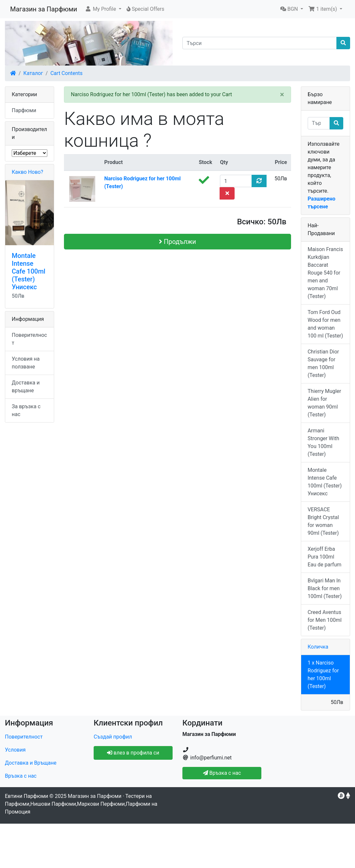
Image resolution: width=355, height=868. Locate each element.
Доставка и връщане (26, 387)
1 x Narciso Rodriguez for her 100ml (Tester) (323, 674)
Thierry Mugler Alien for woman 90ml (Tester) (324, 403)
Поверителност (29, 339)
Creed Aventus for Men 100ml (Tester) (325, 620)
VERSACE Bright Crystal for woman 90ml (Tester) (323, 521)
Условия (15, 750)
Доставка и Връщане (31, 763)
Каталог (33, 73)
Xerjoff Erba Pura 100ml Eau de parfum (325, 557)
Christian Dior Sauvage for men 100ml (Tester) (323, 363)
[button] (103, 9)
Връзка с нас (21, 776)
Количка (318, 647)
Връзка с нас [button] (222, 773)
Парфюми (24, 110)
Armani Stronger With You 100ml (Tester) (324, 442)
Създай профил (113, 737)
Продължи (177, 242)
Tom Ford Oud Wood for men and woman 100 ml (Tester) (325, 324)
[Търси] (260, 43)
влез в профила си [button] (133, 753)
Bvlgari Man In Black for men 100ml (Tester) (325, 588)
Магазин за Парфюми (44, 9)
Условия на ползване (26, 363)
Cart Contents (66, 73)
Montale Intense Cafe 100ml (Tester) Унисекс (29, 271)
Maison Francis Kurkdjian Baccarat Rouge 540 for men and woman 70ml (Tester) (325, 273)
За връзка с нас (26, 410)
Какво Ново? (27, 172)
